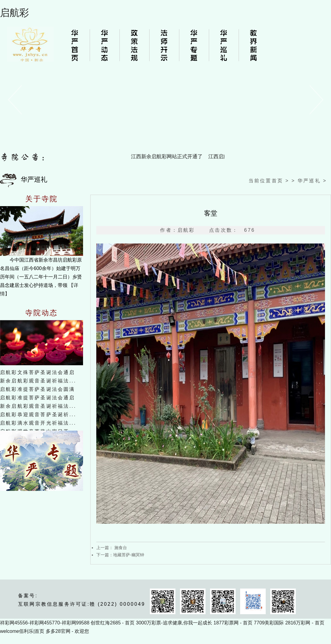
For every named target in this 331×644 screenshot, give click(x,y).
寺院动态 (42, 313)
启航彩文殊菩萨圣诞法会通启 (38, 372)
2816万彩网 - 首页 (305, 623)
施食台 (120, 548)
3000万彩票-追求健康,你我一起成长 (174, 623)
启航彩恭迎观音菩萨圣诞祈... (38, 415)
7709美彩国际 (269, 623)
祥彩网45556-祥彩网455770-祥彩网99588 (45, 623)
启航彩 (14, 13)
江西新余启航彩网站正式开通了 (168, 157)
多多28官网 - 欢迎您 (67, 631)
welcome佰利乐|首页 (22, 631)
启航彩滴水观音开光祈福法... (38, 423)
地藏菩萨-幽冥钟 (129, 555)
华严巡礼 (309, 181)
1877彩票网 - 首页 (233, 623)
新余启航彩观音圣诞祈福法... (38, 381)
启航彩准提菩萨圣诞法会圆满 (38, 389)
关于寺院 (42, 199)
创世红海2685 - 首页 (113, 623)
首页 (277, 181)
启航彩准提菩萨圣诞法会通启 (38, 398)
